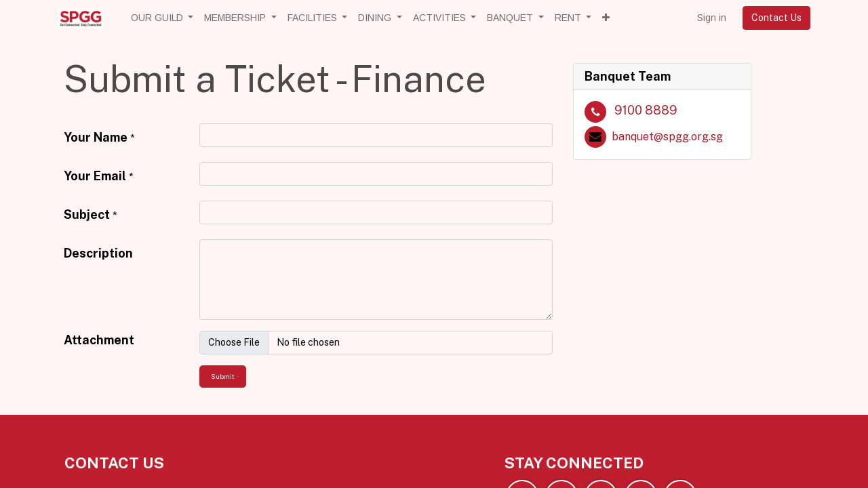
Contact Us (776, 18)
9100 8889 (646, 110)
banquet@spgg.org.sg (667, 137)
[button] (606, 18)
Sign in (712, 18)
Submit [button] (223, 376)
